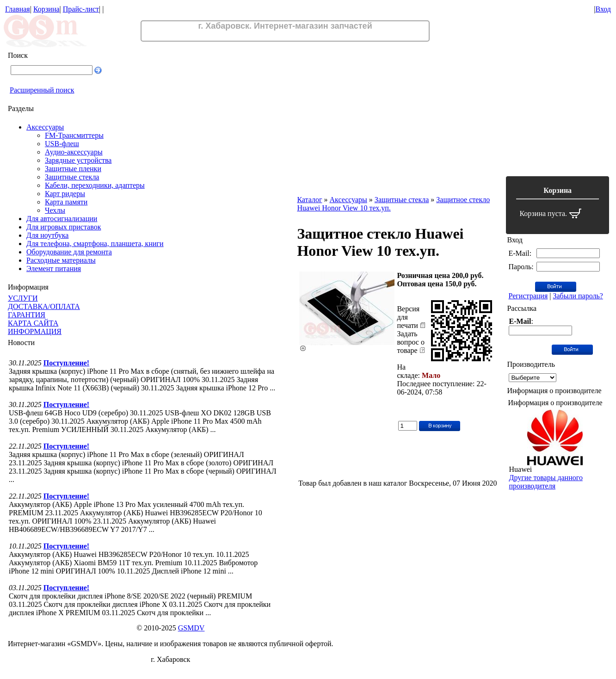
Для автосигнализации (62, 219)
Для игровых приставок (64, 227)
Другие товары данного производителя (545, 482)
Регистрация (528, 296)
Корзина (46, 9)
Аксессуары (45, 127)
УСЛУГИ (23, 298)
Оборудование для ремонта (69, 252)
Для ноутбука (47, 235)
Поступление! (66, 363)
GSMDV (191, 628)
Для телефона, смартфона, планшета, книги (95, 244)
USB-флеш (62, 144)
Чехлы (55, 210)
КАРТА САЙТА (33, 323)
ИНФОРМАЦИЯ (35, 331)
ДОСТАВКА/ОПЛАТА (44, 306)
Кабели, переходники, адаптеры (95, 185)
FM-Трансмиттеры (74, 135)
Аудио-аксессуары (74, 152)
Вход (603, 9)
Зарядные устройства (78, 160)
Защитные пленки (73, 169)
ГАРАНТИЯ (27, 315)
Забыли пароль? (578, 296)
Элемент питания (54, 269)
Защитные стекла (72, 177)
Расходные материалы (61, 260)
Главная (18, 9)
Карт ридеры (65, 194)
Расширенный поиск (42, 90)
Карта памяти (66, 202)
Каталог (309, 200)
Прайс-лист (81, 9)
